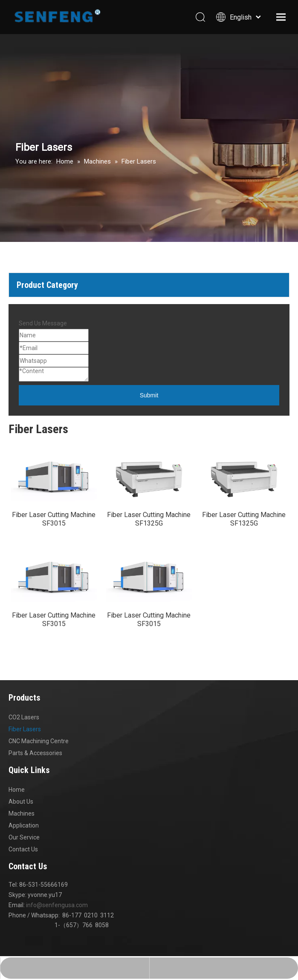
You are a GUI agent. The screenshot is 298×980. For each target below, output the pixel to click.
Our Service (24, 848)
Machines (22, 824)
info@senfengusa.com (57, 915)
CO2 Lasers (24, 727)
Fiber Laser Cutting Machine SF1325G (149, 524)
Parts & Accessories (35, 763)
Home (17, 800)
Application (24, 836)
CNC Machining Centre (39, 751)
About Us (21, 812)
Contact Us (23, 859)
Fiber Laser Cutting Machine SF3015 (54, 524)
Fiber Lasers (25, 739)
